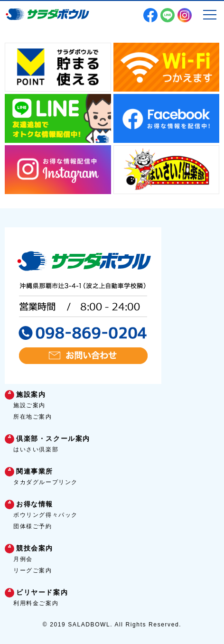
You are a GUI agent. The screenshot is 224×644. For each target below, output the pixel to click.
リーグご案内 (33, 570)
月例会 (23, 559)
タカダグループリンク (46, 482)
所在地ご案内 (33, 417)
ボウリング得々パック (46, 515)
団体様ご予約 (33, 526)
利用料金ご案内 (36, 603)
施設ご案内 (29, 405)
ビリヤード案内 (42, 592)
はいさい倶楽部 (36, 449)
